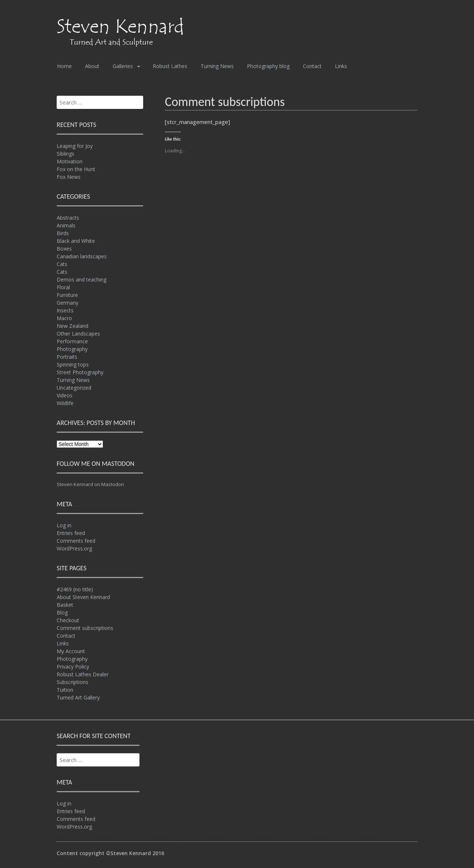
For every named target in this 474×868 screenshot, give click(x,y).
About (92, 66)
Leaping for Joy (75, 146)
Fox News (69, 177)
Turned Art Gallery (78, 697)
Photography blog (268, 66)
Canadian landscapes (82, 256)
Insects (65, 310)
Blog (62, 612)
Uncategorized (74, 388)
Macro (64, 318)
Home (64, 66)
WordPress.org (74, 548)
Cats (62, 264)
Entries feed (71, 533)
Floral (63, 287)
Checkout (68, 620)
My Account (71, 651)
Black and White (76, 241)
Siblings (66, 154)
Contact (312, 66)
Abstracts (68, 218)
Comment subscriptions (85, 628)
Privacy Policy (73, 667)
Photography (72, 349)
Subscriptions (72, 682)
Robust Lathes (170, 66)
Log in (64, 525)
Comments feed (76, 541)
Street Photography (80, 372)
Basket (65, 605)
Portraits (67, 357)
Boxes (64, 249)
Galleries (123, 66)
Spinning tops (73, 364)
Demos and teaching (82, 279)
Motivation (70, 161)
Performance (72, 341)
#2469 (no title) (75, 589)
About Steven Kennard (83, 597)
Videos (65, 395)
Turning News (217, 66)
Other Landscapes (78, 334)
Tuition (65, 690)
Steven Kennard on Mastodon (90, 484)
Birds (63, 233)
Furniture (67, 295)
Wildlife (65, 403)
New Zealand (72, 326)
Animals (66, 225)
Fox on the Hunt (76, 169)
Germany (68, 303)
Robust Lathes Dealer (83, 674)
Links (341, 66)
